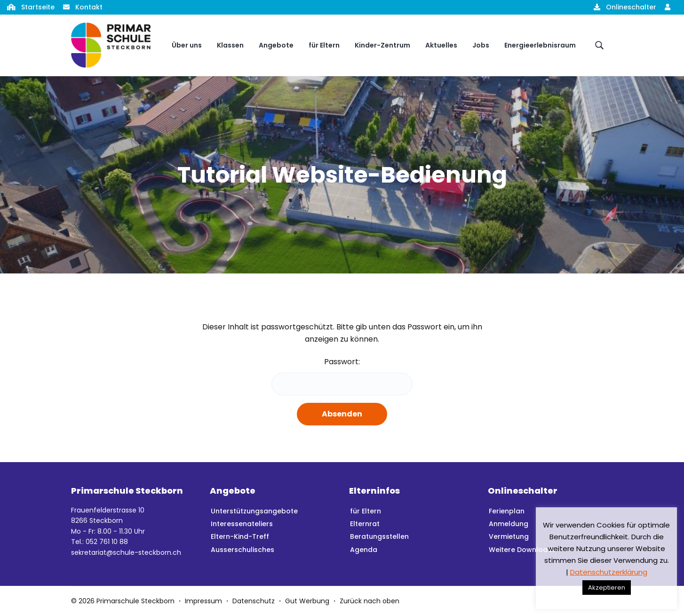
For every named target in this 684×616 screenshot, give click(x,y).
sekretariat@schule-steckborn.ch (126, 552)
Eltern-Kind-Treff (240, 536)
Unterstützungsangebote (254, 511)
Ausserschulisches (243, 550)
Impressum (203, 601)
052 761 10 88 (107, 542)
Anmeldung (509, 524)
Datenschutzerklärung (609, 572)
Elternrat (365, 524)
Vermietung (509, 536)
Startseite (38, 7)
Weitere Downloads (522, 550)
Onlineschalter (631, 7)
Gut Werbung (307, 601)
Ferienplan (507, 511)
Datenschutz (254, 601)
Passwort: (342, 376)
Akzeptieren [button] (607, 588)
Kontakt (89, 7)
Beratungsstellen (379, 536)
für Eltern (366, 511)
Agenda (364, 550)
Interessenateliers (242, 524)
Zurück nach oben (370, 601)
